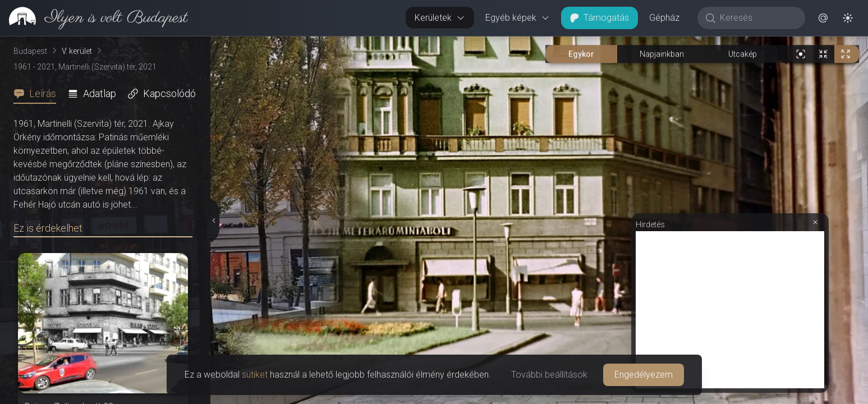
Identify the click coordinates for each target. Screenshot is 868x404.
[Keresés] (757, 18)
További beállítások (549, 375)
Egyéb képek (518, 18)
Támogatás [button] (600, 18)
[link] (94, 18)
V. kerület (77, 51)
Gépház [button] (664, 18)
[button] (823, 18)
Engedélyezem (644, 375)
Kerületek (440, 18)
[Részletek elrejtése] (214, 221)
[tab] (38, 94)
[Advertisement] (730, 310)
